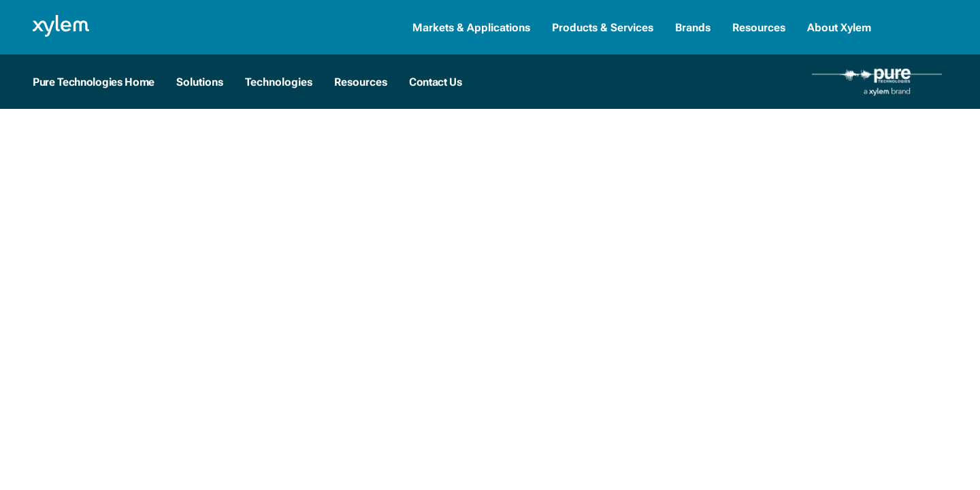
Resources (759, 28)
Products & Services (603, 28)
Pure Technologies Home (94, 82)
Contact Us (436, 82)
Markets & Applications (471, 28)
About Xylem (839, 28)
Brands (693, 28)
